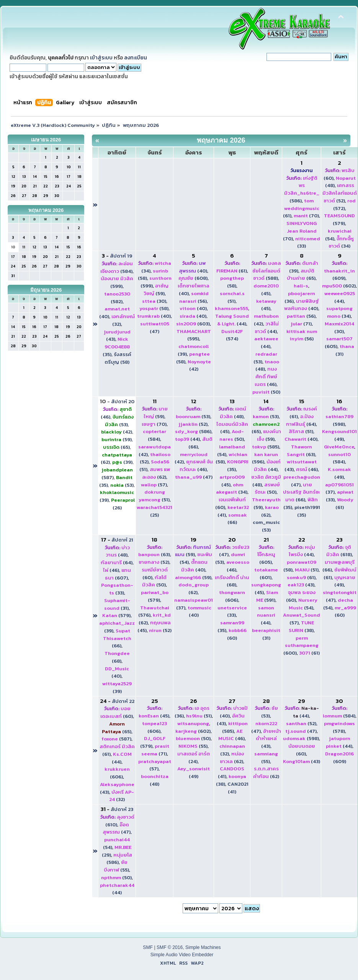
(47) (155, 327)
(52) (340, 193)
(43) (301, 585)
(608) (193, 278)
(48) (233, 413)
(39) (122, 462)
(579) (339, 219)
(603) (193, 324)
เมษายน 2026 (46, 140)
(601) (266, 574)
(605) (266, 558)
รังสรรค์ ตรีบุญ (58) (118, 358)
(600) (301, 646)
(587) (116, 739)
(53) (119, 421)
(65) (301, 275)
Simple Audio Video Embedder (182, 955)
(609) (339, 275)
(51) (232, 297)
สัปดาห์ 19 (121, 256)
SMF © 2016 (170, 947)
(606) (232, 596)
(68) (117, 657)
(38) (301, 626)
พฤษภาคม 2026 (46, 210)
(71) (301, 324)
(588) (267, 271)
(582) (117, 298)
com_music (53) (266, 526)
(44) (232, 320)
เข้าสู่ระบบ (101, 57)
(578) (339, 727)
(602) (339, 286)
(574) (232, 335)
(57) (154, 485)
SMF (148, 947)
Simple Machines (203, 947)
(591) (267, 596)
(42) (117, 432)
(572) (344, 204)
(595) (194, 335)
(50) (266, 392)
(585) (266, 447)
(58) (154, 308)
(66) (302, 492)
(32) (122, 796)
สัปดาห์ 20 (123, 401)
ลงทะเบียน (136, 57)
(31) (117, 604)
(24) (194, 758)
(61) (301, 208)
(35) (116, 347)
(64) (301, 420)
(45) (266, 290)
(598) (339, 420)
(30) (154, 301)
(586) (302, 189)
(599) (117, 282)
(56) (194, 297)
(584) (117, 267)
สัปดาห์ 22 (123, 701)
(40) (154, 316)
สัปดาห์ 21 (122, 540)
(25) (154, 511)
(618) (339, 551)
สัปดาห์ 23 (122, 809)
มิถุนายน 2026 (46, 290)
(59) (156, 290)
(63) (301, 451)
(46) (266, 377)
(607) (118, 574)
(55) (193, 746)
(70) (306, 216)
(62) (156, 473)
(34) (341, 242)
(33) (117, 589)
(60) (237, 634)
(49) (339, 435)
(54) (303, 604)
